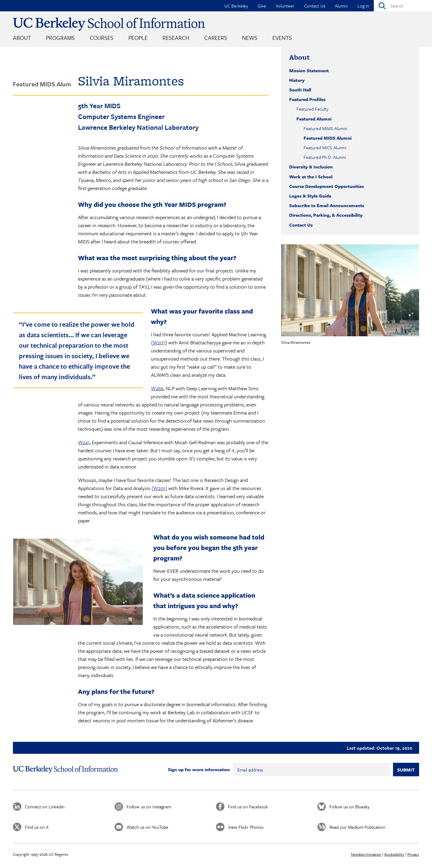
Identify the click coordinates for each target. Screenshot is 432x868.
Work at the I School (311, 177)
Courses (102, 38)
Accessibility (394, 854)
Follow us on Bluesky (349, 807)
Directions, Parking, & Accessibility (326, 215)
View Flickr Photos (246, 827)
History (297, 80)
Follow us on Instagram (149, 807)
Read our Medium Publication (357, 827)
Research (176, 38)
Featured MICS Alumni (325, 147)
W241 (84, 442)
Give (262, 6)
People (138, 38)
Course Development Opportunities (327, 186)
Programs (60, 38)
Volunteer (285, 6)
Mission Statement (309, 70)
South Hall (300, 90)
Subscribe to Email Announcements (327, 205)
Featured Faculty (312, 109)
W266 (157, 388)
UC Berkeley (236, 6)
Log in (363, 6)
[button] (350, 290)
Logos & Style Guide (310, 196)
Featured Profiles (307, 99)
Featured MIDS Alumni (328, 138)
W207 (159, 342)
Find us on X (37, 827)
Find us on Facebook (248, 807)
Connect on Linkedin (45, 807)
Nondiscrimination (366, 854)
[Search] (403, 6)
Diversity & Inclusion (311, 167)
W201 (159, 488)
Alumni (341, 6)
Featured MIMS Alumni (325, 128)
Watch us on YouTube (147, 827)
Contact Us (315, 6)
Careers (216, 38)
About (22, 38)
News (250, 38)
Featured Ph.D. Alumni (325, 157)
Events (282, 38)
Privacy (413, 854)
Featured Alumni (314, 119)
